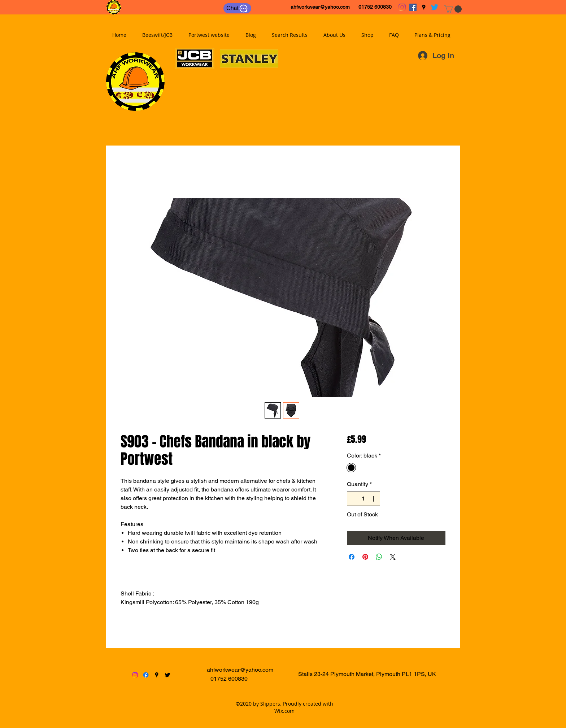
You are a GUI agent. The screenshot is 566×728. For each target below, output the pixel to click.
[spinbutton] (363, 499)
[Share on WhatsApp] (379, 557)
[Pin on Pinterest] (365, 557)
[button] (453, 9)
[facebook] (413, 7)
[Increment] (374, 499)
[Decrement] (353, 499)
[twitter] (435, 7)
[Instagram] (402, 7)
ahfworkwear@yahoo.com (320, 7)
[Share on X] (393, 557)
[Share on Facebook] (352, 557)
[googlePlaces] (424, 7)
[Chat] (237, 8)
